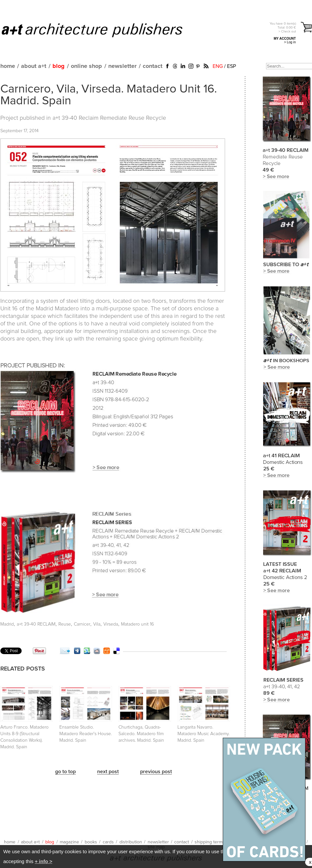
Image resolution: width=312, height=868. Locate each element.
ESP (231, 66)
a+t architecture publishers (100, 30)
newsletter (122, 66)
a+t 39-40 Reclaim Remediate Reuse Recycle (109, 118)
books (91, 842)
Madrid (7, 624)
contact (153, 66)
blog (59, 66)
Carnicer (82, 624)
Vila (97, 624)
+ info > (43, 861)
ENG (218, 66)
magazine (69, 842)
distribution (131, 842)
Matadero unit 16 (137, 624)
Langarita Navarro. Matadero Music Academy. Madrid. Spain (204, 734)
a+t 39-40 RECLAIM (36, 624)
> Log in (290, 42)
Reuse (65, 624)
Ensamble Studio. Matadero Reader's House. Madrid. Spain (86, 734)
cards (108, 842)
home (8, 66)
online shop (86, 66)
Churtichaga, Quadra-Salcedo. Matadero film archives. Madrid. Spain (141, 734)
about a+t (34, 66)
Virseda (111, 624)
